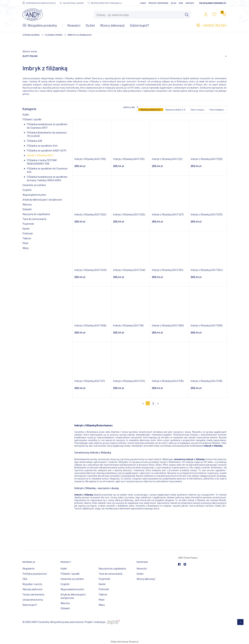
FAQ (25, 579)
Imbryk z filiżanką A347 (40, 155)
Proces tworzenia (158, 3)
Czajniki (27, 190)
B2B (181, 3)
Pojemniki (28, 224)
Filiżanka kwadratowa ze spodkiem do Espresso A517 (47, 126)
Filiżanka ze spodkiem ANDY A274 (47, 150)
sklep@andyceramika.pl (213, 3)
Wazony (27, 204)
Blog (174, 3)
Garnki (26, 228)
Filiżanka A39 (34, 141)
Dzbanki (27, 209)
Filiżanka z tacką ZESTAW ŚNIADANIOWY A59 (42, 162)
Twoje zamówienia (33, 594)
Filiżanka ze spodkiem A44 (42, 145)
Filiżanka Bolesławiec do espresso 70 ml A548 (47, 134)
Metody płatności (33, 589)
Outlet (140, 574)
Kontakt (190, 3)
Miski (26, 243)
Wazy (26, 248)
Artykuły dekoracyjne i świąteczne (42, 199)
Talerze (27, 238)
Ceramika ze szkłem (34, 185)
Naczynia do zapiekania (36, 214)
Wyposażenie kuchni (34, 195)
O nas (143, 3)
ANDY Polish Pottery (188, 558)
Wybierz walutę (30, 51)
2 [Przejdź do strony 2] (153, 403)
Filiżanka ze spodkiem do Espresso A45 (47, 170)
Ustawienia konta (33, 599)
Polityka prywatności (35, 574)
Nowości (142, 568)
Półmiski (28, 233)
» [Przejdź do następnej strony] (158, 403)
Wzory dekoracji (146, 579)
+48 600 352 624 (214, 25)
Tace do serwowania (34, 219)
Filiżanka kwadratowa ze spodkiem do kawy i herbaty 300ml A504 (47, 178)
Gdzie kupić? (30, 605)
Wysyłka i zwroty (32, 584)
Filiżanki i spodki (32, 119)
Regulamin (29, 568)
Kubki (26, 114)
